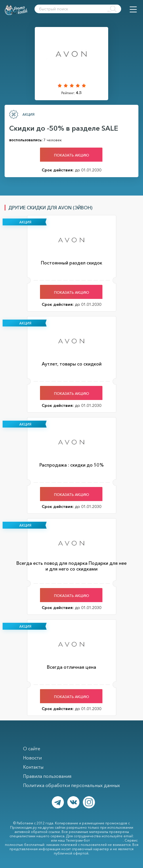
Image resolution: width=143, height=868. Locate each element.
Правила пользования (47, 776)
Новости (32, 758)
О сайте (32, 749)
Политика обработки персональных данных (71, 785)
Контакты (33, 767)
